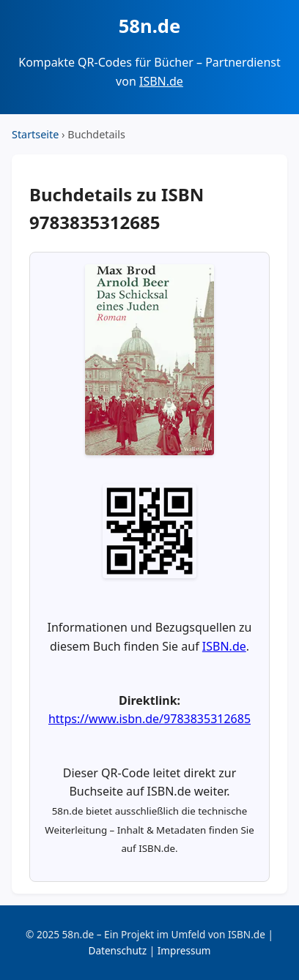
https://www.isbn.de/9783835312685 (149, 719)
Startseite (35, 134)
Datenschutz (117, 950)
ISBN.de (161, 81)
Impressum (184, 950)
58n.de (150, 26)
